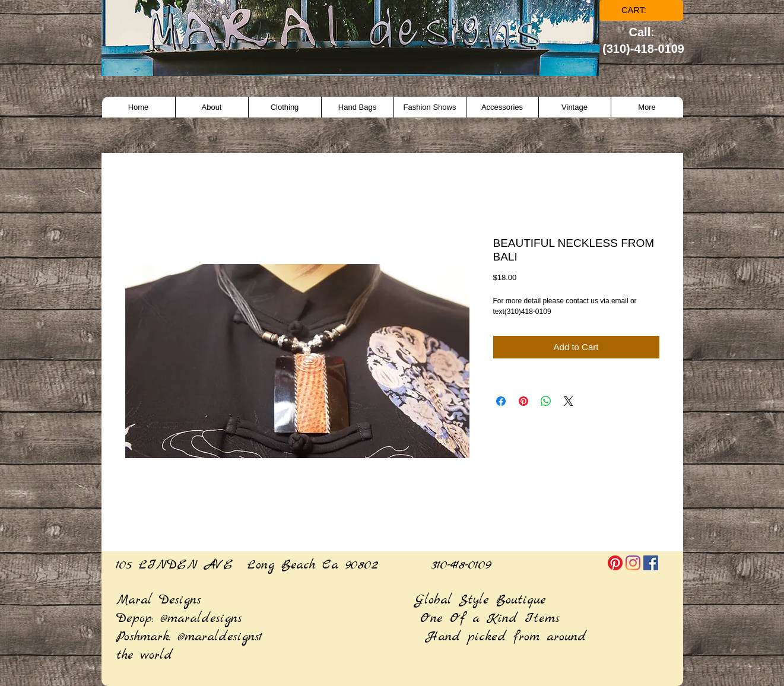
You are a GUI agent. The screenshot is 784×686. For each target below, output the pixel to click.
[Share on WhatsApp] (546, 401)
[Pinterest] (615, 563)
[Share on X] (569, 401)
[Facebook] (651, 563)
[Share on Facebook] (501, 401)
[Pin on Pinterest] (523, 401)
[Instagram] (633, 563)
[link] (642, 10)
